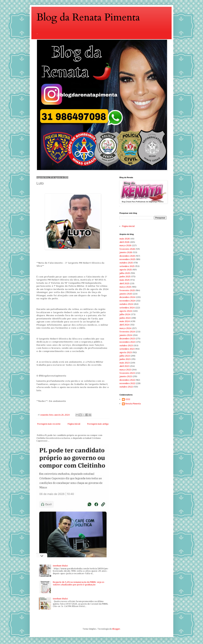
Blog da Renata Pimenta (88, 17)
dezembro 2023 (127, 339)
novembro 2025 (127, 259)
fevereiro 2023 (127, 373)
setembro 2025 (127, 266)
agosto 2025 (126, 270)
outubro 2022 (126, 387)
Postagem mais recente (49, 424)
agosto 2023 (126, 352)
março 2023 (125, 370)
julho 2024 (125, 314)
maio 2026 (125, 239)
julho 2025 (125, 273)
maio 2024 (125, 321)
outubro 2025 (126, 263)
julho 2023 (125, 356)
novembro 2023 (127, 342)
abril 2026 (124, 242)
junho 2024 (125, 318)
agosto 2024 (126, 311)
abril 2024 (124, 325)
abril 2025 (124, 283)
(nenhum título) (60, 566)
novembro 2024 (127, 301)
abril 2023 (124, 366)
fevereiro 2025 (127, 290)
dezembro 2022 (127, 380)
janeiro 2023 (126, 376)
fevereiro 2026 (127, 249)
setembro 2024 (127, 308)
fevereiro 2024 (127, 332)
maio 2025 (125, 280)
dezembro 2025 (127, 256)
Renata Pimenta (133, 404)
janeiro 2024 (126, 335)
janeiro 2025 (126, 294)
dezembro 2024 (127, 297)
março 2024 (125, 328)
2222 (128, 399)
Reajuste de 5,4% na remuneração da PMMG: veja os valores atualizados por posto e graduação (79, 583)
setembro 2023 (127, 349)
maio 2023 (125, 363)
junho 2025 (125, 277)
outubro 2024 (126, 304)
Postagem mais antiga (98, 424)
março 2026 (125, 245)
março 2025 (125, 287)
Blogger (116, 629)
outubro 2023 (126, 345)
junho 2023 (125, 359)
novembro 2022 (127, 383)
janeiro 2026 (126, 252)
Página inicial (74, 424)
